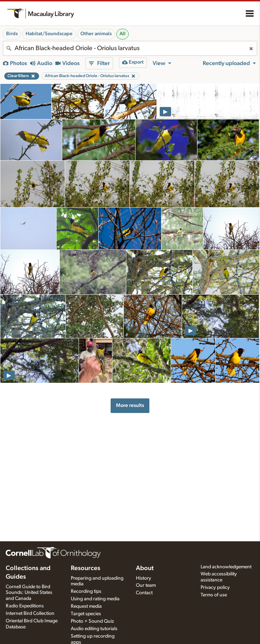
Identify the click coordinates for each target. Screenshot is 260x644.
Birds (12, 34)
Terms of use (214, 595)
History (144, 578)
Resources (86, 568)
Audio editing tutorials (94, 629)
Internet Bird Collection (30, 613)
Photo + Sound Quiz (92, 621)
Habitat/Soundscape (49, 34)
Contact (144, 593)
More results (130, 405)
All (123, 34)
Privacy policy (215, 587)
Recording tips (86, 591)
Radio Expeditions (25, 606)
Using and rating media (95, 599)
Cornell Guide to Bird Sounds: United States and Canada (29, 593)
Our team (146, 585)
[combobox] (130, 48)
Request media (86, 606)
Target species (86, 614)
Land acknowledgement (226, 567)
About (145, 568)
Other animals (96, 34)
